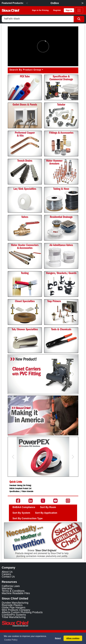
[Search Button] (79, 19)
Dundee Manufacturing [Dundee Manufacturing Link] (15, 603)
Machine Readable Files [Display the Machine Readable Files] (16, 593)
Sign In (69, 10)
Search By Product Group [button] (25, 70)
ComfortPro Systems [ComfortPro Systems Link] (14, 615)
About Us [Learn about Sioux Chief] (7, 572)
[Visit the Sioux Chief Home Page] (43, 624)
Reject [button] (58, 638)
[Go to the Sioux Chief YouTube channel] (55, 501)
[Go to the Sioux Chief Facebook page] (18, 501)
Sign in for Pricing (40, 10)
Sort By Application (46, 513)
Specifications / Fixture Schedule (21, 492)
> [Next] (82, 3)
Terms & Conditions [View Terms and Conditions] (13, 591)
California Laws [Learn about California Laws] (11, 586)
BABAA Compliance (24, 507)
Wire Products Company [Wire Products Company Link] (16, 610)
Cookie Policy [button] (11, 640)
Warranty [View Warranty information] (7, 588)
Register (57, 10)
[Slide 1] (43, 555)
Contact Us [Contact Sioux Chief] (8, 577)
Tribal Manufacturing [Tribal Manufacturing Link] (14, 617)
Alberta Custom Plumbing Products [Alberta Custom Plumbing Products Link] (22, 612)
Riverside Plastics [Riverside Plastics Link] (12, 605)
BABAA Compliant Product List (20, 489)
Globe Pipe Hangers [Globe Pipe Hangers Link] (14, 607)
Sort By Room (48, 507)
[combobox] (38, 19)
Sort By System (21, 513)
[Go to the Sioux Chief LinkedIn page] (31, 501)
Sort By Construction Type (28, 518)
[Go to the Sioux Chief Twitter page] (43, 501)
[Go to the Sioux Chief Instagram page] (68, 501)
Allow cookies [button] (73, 638)
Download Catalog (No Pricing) (20, 486)
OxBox (55, 3)
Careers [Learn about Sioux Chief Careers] (6, 574)
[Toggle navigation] (79, 10)
